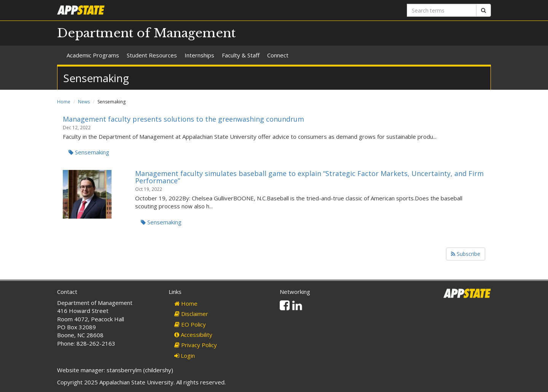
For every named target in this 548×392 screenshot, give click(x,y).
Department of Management (146, 33)
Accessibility (193, 335)
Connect (278, 55)
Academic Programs (93, 55)
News (84, 102)
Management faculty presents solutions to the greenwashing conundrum (183, 119)
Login (185, 355)
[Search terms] (442, 10)
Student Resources (152, 55)
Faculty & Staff (241, 55)
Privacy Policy (196, 345)
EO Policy (190, 324)
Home (64, 102)
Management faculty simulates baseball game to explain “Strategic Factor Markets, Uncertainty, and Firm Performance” (309, 177)
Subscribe (466, 254)
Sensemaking (89, 152)
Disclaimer (191, 314)
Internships (199, 55)
